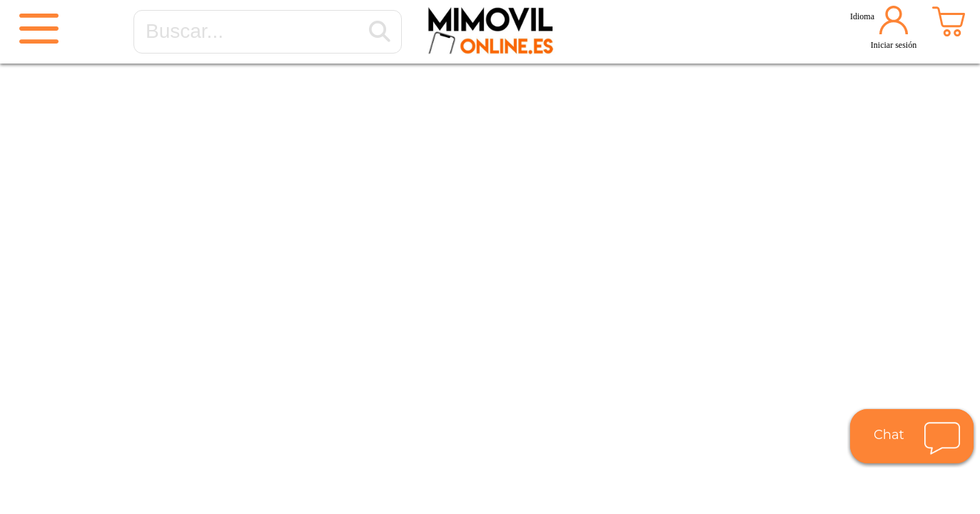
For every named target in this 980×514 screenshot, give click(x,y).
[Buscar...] (380, 32)
